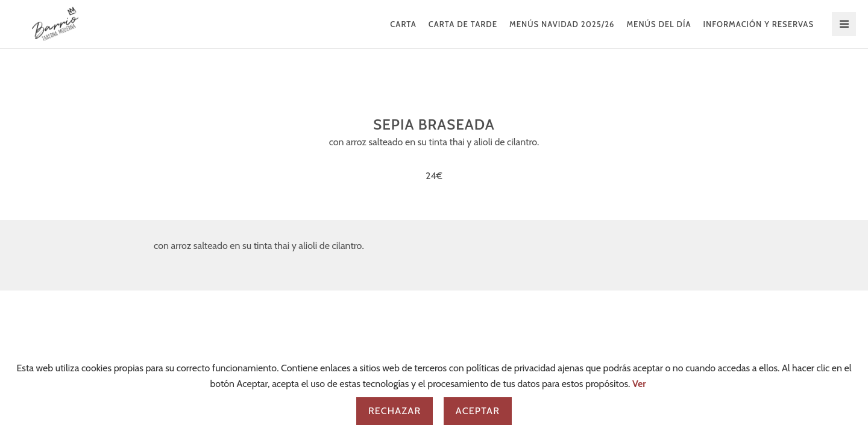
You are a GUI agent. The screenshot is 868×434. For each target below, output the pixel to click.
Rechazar (395, 411)
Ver (639, 384)
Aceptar (478, 411)
